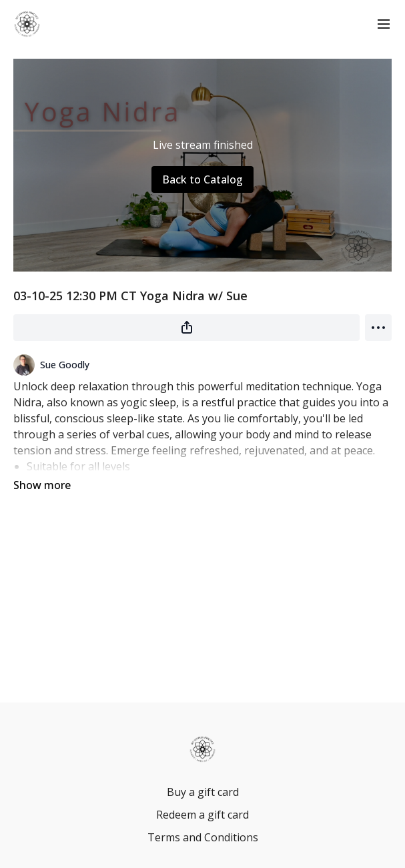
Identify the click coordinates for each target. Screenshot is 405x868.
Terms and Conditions (203, 837)
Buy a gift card (203, 792)
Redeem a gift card (202, 815)
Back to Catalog (202, 179)
